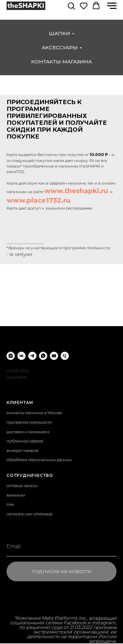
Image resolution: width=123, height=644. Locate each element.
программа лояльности (29, 422)
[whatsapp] (43, 356)
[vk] (21, 356)
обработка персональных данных (39, 460)
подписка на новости (62, 571)
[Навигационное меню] (112, 6)
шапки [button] (60, 33)
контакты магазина (61, 62)
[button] (71, 6)
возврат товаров (22, 450)
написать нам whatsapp (30, 514)
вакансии (16, 495)
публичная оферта (25, 441)
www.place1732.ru (38, 200)
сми (10, 504)
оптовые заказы (22, 486)
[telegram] (32, 356)
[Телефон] (65, 356)
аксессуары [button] (60, 47)
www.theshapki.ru (76, 191)
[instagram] (11, 356)
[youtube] (54, 356)
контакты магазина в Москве (34, 413)
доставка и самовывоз (28, 432)
